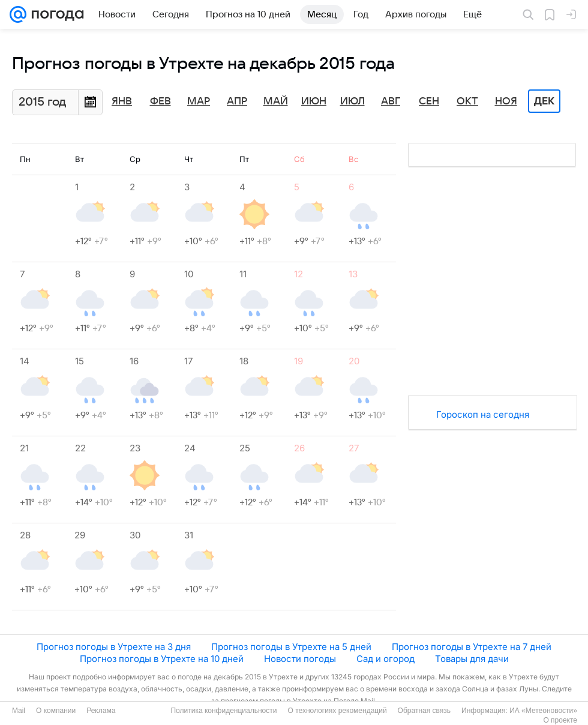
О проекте (560, 720)
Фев (160, 101)
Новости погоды (300, 659)
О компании (56, 711)
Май (276, 101)
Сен (429, 101)
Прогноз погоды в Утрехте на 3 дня (114, 647)
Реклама (101, 711)
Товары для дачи (472, 659)
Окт (467, 101)
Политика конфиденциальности (223, 711)
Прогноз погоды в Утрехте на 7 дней (472, 647)
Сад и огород (385, 659)
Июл (352, 101)
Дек (544, 101)
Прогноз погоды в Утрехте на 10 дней (162, 659)
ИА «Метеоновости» (543, 711)
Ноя (506, 101)
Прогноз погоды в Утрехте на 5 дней (291, 647)
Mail (19, 711)
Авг (391, 101)
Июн (314, 101)
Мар (199, 101)
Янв (122, 101)
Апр (237, 101)
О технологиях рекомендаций (337, 711)
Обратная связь (424, 711)
